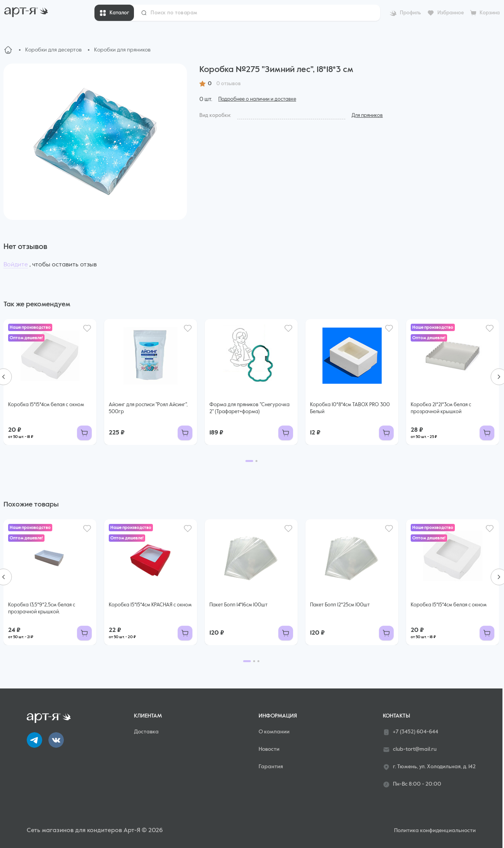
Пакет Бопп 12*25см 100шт (340, 605)
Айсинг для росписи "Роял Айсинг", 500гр (148, 408)
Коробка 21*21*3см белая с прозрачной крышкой (441, 408)
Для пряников (367, 116)
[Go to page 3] (258, 661)
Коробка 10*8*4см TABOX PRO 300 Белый (350, 408)
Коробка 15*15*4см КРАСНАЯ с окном (150, 605)
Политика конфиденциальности (435, 831)
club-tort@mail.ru (410, 750)
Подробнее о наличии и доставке (257, 99)
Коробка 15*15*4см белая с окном (46, 405)
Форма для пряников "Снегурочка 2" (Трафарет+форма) (249, 408)
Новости (269, 749)
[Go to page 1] (249, 461)
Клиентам (148, 716)
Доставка (146, 732)
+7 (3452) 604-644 (411, 732)
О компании (274, 732)
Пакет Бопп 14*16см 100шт (238, 605)
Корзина (490, 13)
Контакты (396, 716)
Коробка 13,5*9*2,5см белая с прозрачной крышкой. (42, 609)
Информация (278, 716)
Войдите (16, 265)
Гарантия (271, 767)
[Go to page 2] (256, 461)
